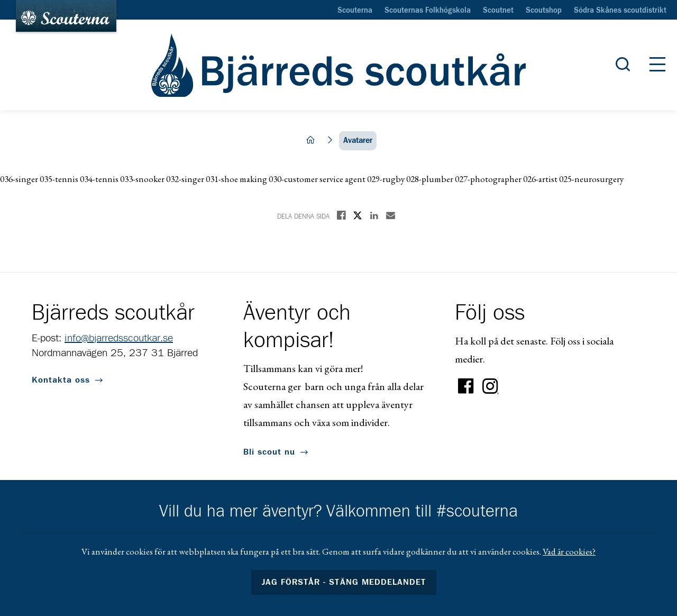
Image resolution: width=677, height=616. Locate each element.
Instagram (490, 386)
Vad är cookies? (569, 551)
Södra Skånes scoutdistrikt (620, 11)
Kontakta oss (61, 380)
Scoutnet (498, 11)
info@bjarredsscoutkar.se (119, 338)
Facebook (466, 386)
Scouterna (355, 11)
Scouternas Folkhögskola (428, 11)
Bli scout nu (269, 452)
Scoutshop (544, 11)
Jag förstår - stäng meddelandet (344, 582)
